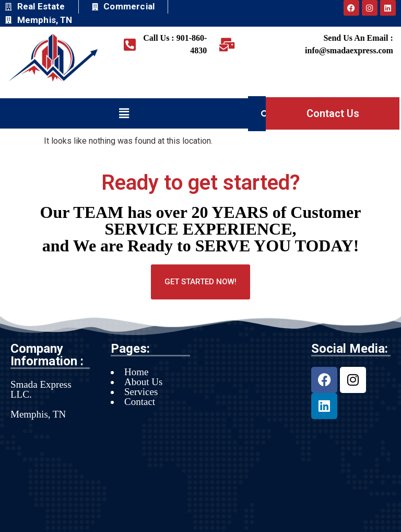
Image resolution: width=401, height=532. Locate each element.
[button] (124, 113)
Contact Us (333, 113)
